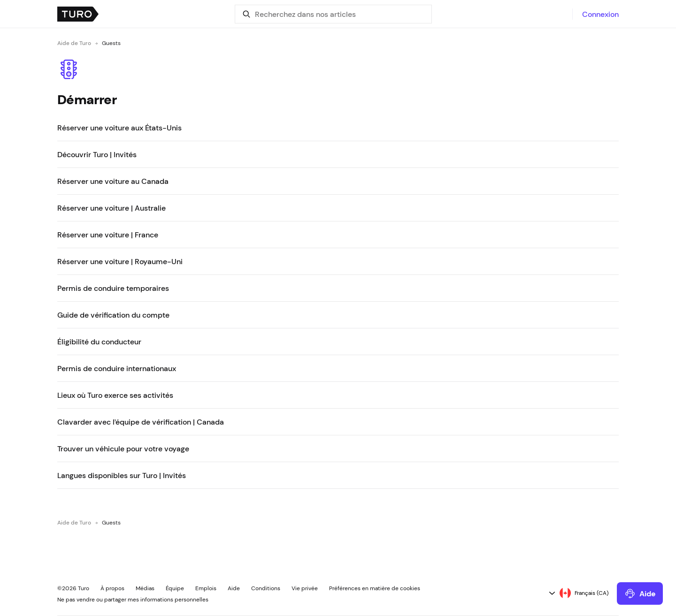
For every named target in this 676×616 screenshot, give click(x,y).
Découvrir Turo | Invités (97, 154)
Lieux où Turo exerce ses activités (115, 395)
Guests (111, 43)
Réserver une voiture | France (108, 235)
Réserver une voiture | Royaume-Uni (120, 261)
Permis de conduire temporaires (113, 288)
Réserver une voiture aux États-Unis (119, 128)
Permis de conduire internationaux (117, 368)
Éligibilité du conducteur (99, 342)
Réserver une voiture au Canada (113, 181)
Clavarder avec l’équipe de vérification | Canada (141, 422)
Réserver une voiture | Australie (111, 208)
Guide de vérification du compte (113, 315)
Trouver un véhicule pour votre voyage (123, 449)
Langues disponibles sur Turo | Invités (122, 475)
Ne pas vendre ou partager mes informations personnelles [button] (133, 600)
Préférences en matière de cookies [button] (375, 588)
